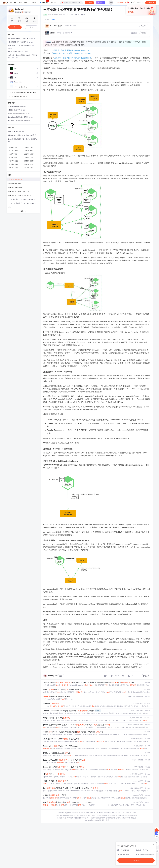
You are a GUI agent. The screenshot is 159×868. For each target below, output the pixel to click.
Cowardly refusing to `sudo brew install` (26, 93)
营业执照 (133, 818)
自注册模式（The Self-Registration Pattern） (25, 199)
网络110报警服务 (68, 818)
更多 (53, 3)
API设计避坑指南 (17, 110)
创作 (151, 3)
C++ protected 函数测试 (17, 131)
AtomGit (33, 3)
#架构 (54, 20)
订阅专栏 (144, 33)
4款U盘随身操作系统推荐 (20, 42)
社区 (26, 3)
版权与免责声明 (111, 818)
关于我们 (61, 813)
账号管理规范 (101, 818)
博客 (15, 3)
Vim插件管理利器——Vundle (22, 38)
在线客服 (117, 813)
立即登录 (95, 21)
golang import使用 (21, 96)
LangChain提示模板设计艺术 (21, 117)
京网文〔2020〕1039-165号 (94, 816)
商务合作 (75, 813)
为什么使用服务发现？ (16, 179)
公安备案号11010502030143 (64, 816)
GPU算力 (44, 2)
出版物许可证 (126, 818)
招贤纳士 (68, 813)
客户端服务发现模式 (15, 183)
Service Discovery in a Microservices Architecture (72, 53)
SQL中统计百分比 (18, 52)
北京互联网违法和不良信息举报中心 (127, 816)
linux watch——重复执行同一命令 (21, 47)
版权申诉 (119, 818)
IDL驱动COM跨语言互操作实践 (19, 121)
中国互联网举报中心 (80, 818)
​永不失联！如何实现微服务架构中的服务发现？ (71, 50)
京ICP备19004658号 (79, 816)
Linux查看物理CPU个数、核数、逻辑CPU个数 (24, 140)
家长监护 (60, 818)
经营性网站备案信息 (109, 816)
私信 (31, 27)
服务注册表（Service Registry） (19, 191)
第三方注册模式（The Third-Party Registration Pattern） (25, 203)
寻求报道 (82, 813)
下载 (20, 3)
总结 (10, 207)
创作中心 (140, 3)
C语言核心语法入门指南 (19, 114)
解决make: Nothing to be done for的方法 (22, 135)
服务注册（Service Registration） (20, 195)
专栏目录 (146, 676)
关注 (61, 676)
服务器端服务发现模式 (16, 187)
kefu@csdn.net (106, 813)
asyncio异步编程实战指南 (17, 107)
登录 (111, 3)
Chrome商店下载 (92, 818)
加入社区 (144, 26)
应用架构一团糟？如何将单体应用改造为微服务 (73, 58)
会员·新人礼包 (123, 2)
